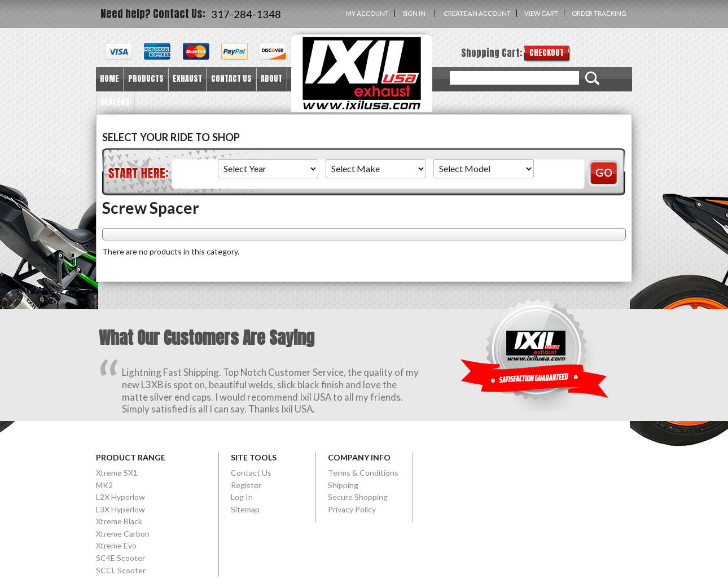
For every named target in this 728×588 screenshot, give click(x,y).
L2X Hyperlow (120, 497)
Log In (242, 497)
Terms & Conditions (363, 473)
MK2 (104, 485)
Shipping (343, 485)
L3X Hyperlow (120, 509)
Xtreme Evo (116, 545)
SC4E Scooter (120, 558)
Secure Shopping (358, 497)
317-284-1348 (246, 14)
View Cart (541, 13)
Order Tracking (599, 13)
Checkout (547, 53)
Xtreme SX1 (117, 473)
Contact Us (251, 473)
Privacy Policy (352, 509)
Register (246, 485)
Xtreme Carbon (123, 534)
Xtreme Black (119, 521)
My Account (367, 13)
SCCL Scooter (121, 570)
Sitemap (245, 509)
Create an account (477, 13)
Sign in (414, 13)
